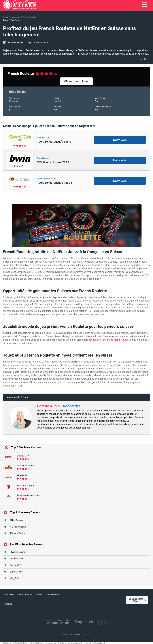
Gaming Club (43, 138)
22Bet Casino (16, 520)
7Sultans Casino (18, 533)
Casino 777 (15, 565)
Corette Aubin (49, 406)
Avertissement (53, 594)
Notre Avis (120, 140)
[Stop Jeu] (84, 622)
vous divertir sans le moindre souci (110, 340)
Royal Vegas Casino (47, 179)
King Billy (14, 578)
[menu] (144, 5)
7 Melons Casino (18, 527)
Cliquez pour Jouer (76, 81)
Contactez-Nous (25, 594)
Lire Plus (143, 59)
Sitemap (8, 604)
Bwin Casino (43, 158)
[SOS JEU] (58, 622)
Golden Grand (16, 559)
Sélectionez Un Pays (137, 600)
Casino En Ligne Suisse (12, 17)
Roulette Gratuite (29, 17)
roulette (14, 101)
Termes (39, 594)
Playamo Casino (18, 552)
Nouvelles (9, 594)
